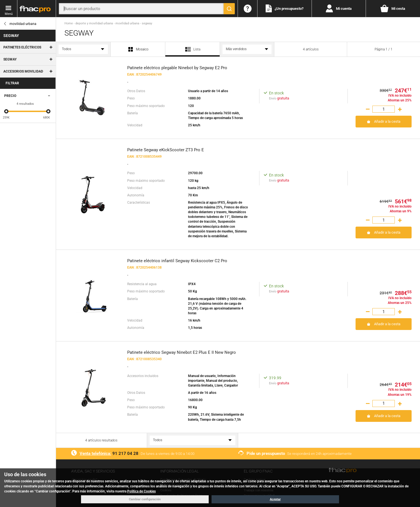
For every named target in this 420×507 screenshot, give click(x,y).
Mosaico (138, 49)
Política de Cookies (141, 491)
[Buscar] (229, 9)
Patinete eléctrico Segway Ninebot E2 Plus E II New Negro (182, 352)
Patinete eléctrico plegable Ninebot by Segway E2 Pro (177, 68)
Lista (192, 51)
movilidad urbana (20, 24)
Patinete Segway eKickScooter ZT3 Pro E (166, 150)
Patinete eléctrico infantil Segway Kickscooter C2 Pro (177, 261)
